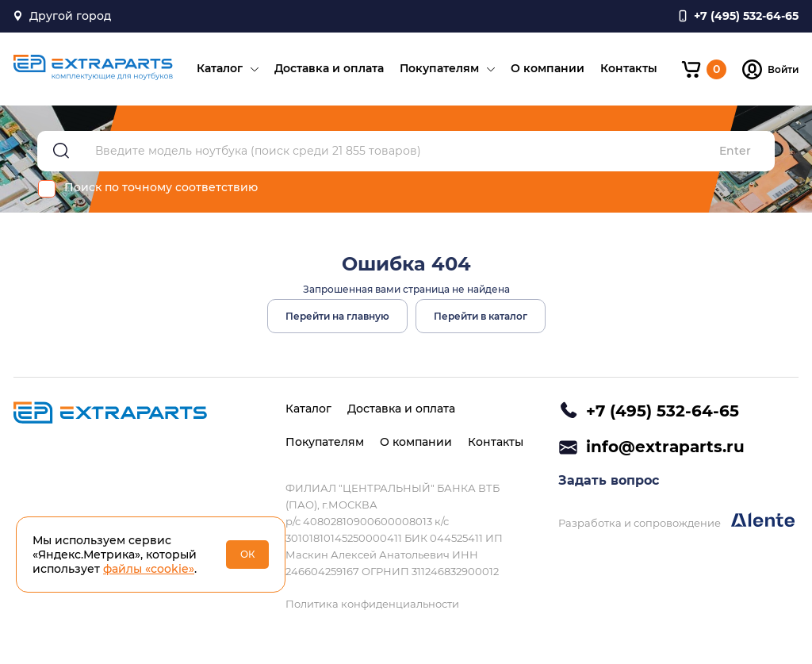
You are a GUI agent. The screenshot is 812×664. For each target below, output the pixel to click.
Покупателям (439, 68)
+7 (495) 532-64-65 (663, 411)
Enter (735, 151)
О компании (548, 68)
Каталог (220, 68)
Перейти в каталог (481, 316)
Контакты (629, 68)
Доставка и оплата (329, 68)
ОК (248, 554)
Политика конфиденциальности (372, 604)
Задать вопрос (609, 480)
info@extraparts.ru (665, 447)
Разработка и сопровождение (676, 521)
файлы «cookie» (149, 569)
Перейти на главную (337, 316)
